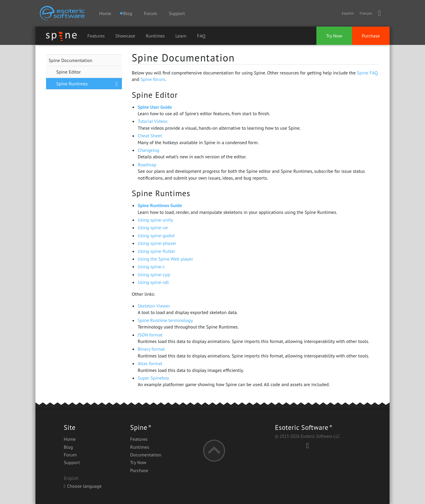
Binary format (151, 349)
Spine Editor (68, 72)
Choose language (83, 486)
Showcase (125, 36)
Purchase (371, 36)
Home (105, 13)
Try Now (334, 36)
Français (366, 13)
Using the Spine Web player (165, 259)
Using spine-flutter (156, 251)
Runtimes (155, 36)
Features (96, 36)
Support (177, 13)
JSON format (150, 335)
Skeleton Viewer (154, 306)
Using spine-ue (153, 227)
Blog (68, 447)
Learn (181, 36)
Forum (151, 13)
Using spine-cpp (154, 274)
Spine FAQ (367, 73)
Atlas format (150, 363)
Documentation (146, 455)
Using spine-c (151, 266)
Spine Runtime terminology (165, 320)
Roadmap (147, 165)
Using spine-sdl (153, 282)
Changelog (148, 150)
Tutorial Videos (152, 121)
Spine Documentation (71, 60)
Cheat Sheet (150, 136)
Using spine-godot (156, 235)
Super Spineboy (153, 378)
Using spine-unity (155, 220)
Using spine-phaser (157, 243)
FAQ (201, 36)
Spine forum (153, 79)
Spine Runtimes (72, 84)
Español (348, 13)
